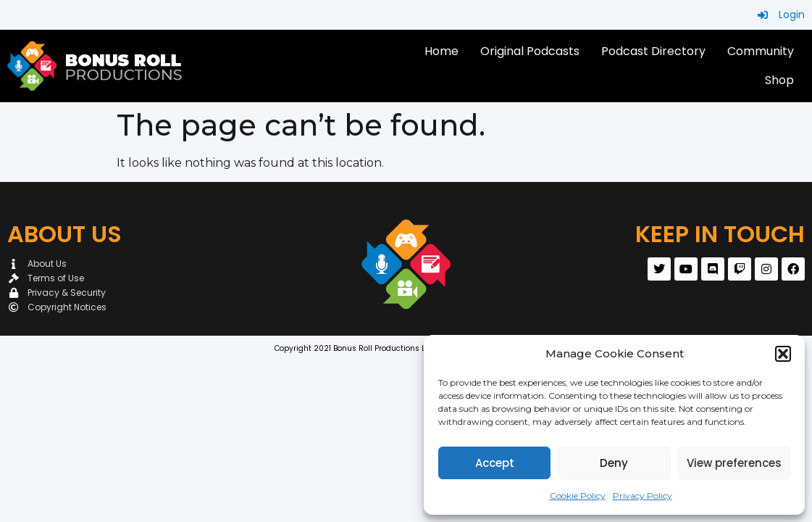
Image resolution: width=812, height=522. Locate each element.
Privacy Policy (643, 496)
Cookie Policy (578, 496)
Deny (614, 463)
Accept (495, 463)
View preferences (734, 463)
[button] (783, 354)
